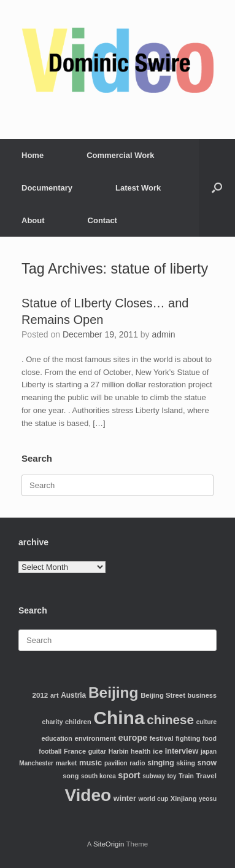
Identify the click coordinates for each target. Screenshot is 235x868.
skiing (186, 763)
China (119, 718)
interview (182, 751)
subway (154, 776)
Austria (73, 695)
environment (95, 738)
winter (125, 799)
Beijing (114, 692)
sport (129, 775)
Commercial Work (120, 155)
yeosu (208, 799)
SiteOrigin (109, 844)
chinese (170, 720)
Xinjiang (184, 799)
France (75, 751)
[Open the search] (217, 188)
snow (207, 763)
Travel (206, 775)
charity (53, 722)
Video (88, 795)
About (33, 220)
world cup (154, 799)
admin (164, 334)
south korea (98, 776)
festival (162, 738)
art (55, 695)
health (141, 751)
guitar (98, 751)
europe (133, 738)
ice (158, 751)
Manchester (36, 763)
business (202, 695)
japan (209, 752)
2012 (40, 695)
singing (161, 763)
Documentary (47, 188)
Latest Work (138, 188)
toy (172, 776)
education (57, 738)
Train (186, 776)
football (50, 752)
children (78, 722)
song (71, 776)
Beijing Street (163, 695)
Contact (102, 220)
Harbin (119, 752)
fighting (188, 738)
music (91, 763)
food (210, 738)
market (67, 763)
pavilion (116, 763)
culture (206, 722)
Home (33, 155)
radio (137, 763)
